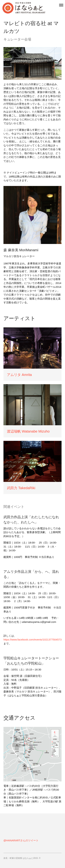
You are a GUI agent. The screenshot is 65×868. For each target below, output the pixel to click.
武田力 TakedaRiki (21, 488)
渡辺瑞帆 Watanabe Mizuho (28, 431)
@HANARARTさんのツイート (21, 840)
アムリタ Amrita (19, 375)
